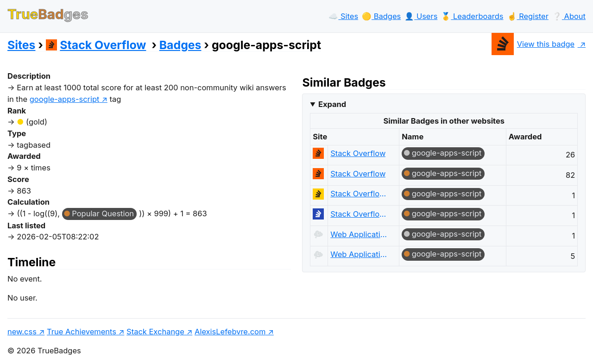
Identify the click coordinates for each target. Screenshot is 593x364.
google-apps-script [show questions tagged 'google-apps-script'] (65, 99)
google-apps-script (447, 153)
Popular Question (103, 213)
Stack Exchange (155, 332)
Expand (332, 104)
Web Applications (360, 234)
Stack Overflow (96, 45)
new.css (22, 332)
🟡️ (381, 16)
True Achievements (82, 332)
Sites (21, 45)
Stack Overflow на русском (360, 214)
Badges (180, 45)
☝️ (528, 16)
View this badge (533, 44)
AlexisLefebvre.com (230, 332)
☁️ (343, 16)
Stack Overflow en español (360, 194)
